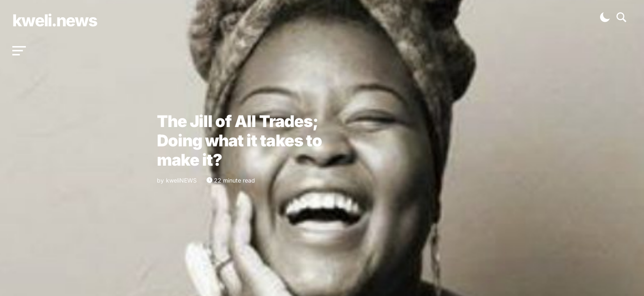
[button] (19, 51)
